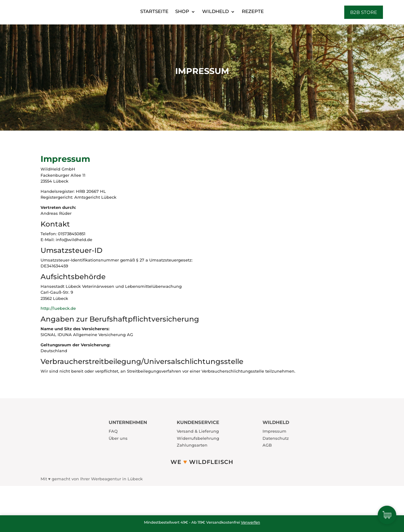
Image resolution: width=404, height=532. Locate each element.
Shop (182, 11)
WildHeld (215, 11)
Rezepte (253, 11)
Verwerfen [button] (250, 522)
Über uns (118, 438)
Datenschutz (276, 438)
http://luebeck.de (58, 308)
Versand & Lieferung (198, 431)
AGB (267, 445)
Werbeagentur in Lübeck (117, 479)
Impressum (274, 431)
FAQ (113, 431)
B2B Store (364, 12)
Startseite (154, 11)
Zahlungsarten (192, 445)
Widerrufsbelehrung (198, 438)
